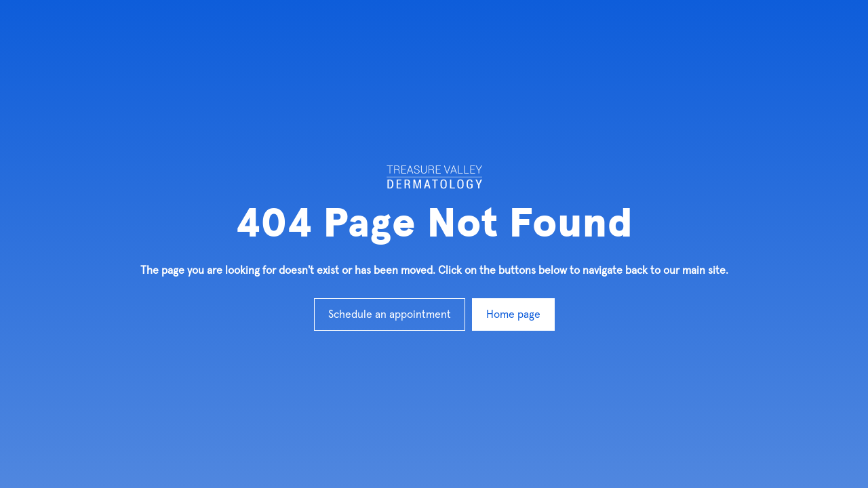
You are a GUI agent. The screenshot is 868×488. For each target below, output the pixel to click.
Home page (513, 314)
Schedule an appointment (390, 314)
